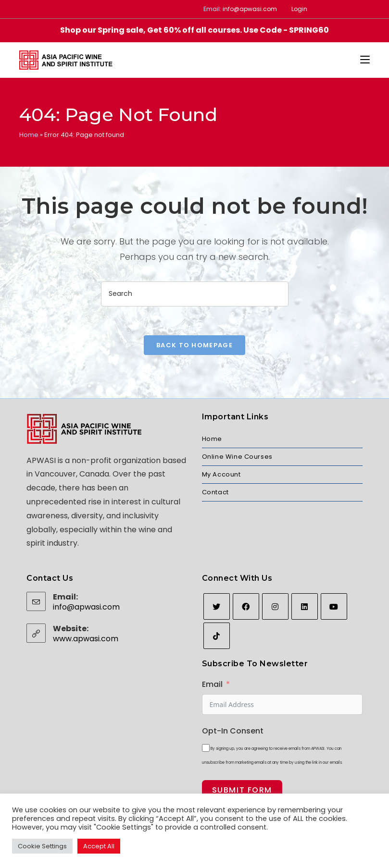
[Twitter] (217, 606)
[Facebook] (246, 606)
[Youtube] (334, 606)
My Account (221, 474)
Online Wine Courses (237, 457)
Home (29, 135)
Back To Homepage (194, 345)
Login (299, 9)
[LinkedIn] (305, 606)
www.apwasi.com (86, 639)
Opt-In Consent (233, 731)
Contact (215, 492)
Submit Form (242, 790)
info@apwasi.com (250, 9)
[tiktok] (217, 636)
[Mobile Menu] (365, 60)
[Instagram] (275, 606)
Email (212, 684)
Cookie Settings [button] (42, 846)
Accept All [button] (99, 846)
